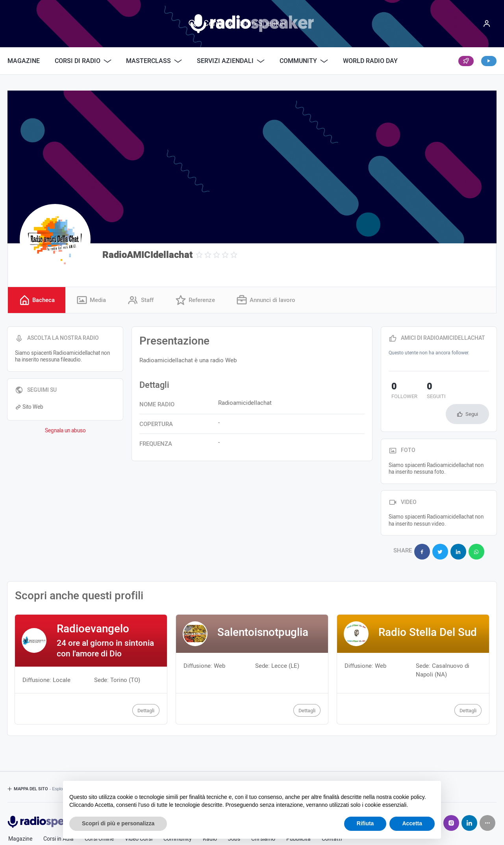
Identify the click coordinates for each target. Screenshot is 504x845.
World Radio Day (370, 61)
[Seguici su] (487, 799)
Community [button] (304, 61)
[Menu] (487, 24)
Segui (472, 393)
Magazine (24, 61)
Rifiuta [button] (365, 823)
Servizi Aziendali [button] (231, 61)
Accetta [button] (412, 823)
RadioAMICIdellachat (147, 255)
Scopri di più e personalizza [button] (118, 823)
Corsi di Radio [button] (83, 61)
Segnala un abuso (65, 431)
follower (402, 392)
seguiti (428, 392)
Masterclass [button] (154, 61)
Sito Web (29, 408)
